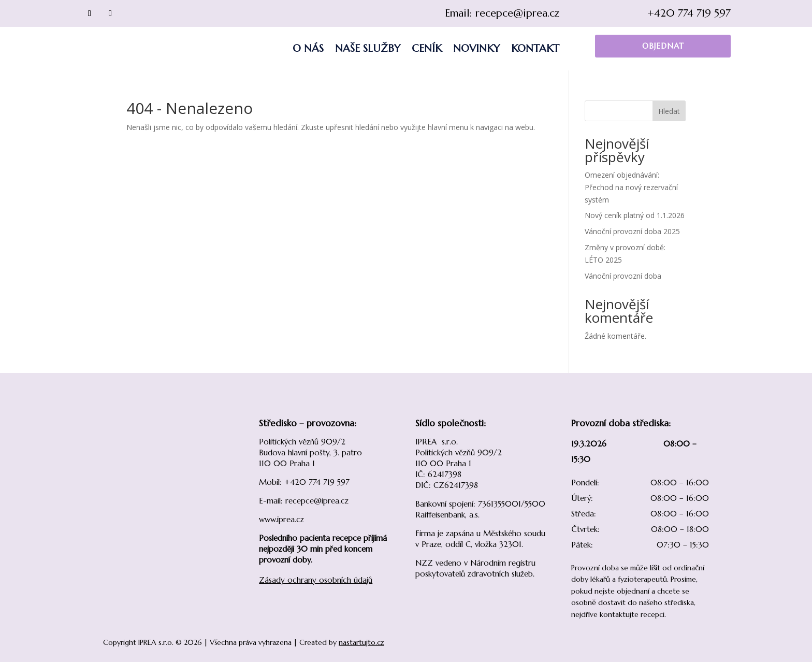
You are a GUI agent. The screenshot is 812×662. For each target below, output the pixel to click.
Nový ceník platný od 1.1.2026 (635, 215)
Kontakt (535, 48)
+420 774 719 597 (689, 13)
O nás (308, 48)
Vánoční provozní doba (623, 276)
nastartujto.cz (361, 642)
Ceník (427, 48)
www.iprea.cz (281, 519)
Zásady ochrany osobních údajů (316, 580)
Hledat (669, 111)
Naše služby (368, 48)
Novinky (476, 48)
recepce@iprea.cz (517, 13)
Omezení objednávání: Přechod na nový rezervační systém (631, 187)
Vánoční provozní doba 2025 (632, 231)
